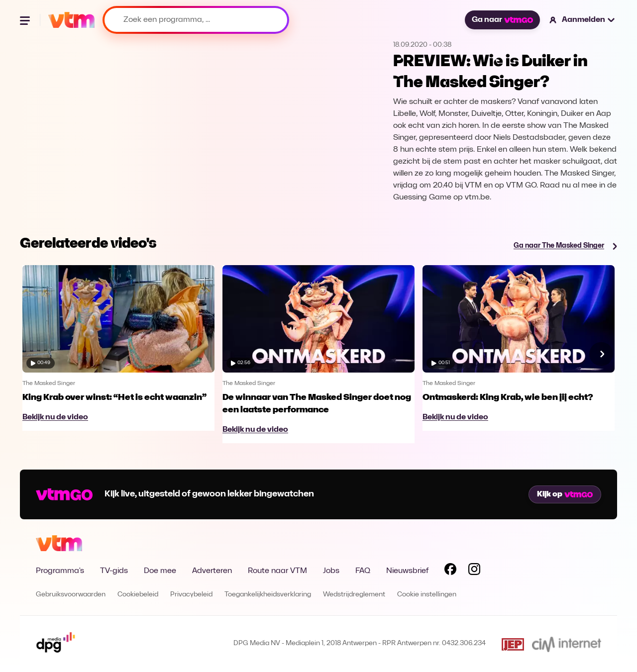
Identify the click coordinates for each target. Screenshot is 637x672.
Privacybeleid (191, 595)
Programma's (60, 571)
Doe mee (160, 571)
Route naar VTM (277, 571)
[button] (583, 20)
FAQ (363, 571)
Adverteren (212, 571)
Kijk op (565, 494)
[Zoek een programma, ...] (196, 20)
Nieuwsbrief (407, 571)
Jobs (331, 571)
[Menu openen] (26, 20)
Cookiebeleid (138, 595)
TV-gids (114, 571)
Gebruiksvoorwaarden (71, 595)
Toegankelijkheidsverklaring (268, 595)
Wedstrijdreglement (354, 595)
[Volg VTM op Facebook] (450, 571)
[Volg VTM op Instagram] (474, 571)
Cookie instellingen (427, 595)
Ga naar (502, 20)
